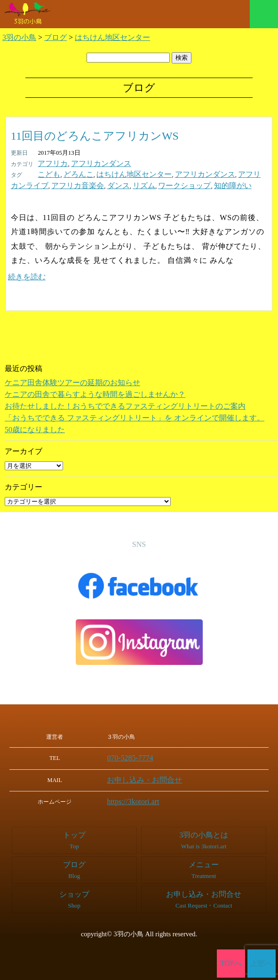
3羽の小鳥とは (204, 834)
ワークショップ (108, 183)
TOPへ (231, 964)
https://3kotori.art (141, 797)
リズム (75, 183)
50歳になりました (35, 427)
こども (47, 173)
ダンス (53, 183)
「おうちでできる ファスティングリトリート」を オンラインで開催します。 (135, 415)
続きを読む (27, 274)
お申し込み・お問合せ (150, 776)
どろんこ (71, 173)
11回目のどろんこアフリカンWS (95, 136)
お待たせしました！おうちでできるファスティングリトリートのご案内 (125, 403)
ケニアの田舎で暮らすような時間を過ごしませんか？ (95, 391)
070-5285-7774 (139, 755)
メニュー (264, 14)
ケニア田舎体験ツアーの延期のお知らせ (72, 380)
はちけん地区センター (117, 173)
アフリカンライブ (227, 173)
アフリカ (50, 163)
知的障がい (148, 183)
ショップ (74, 894)
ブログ (74, 864)
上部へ (262, 964)
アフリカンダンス (90, 163)
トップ (74, 834)
